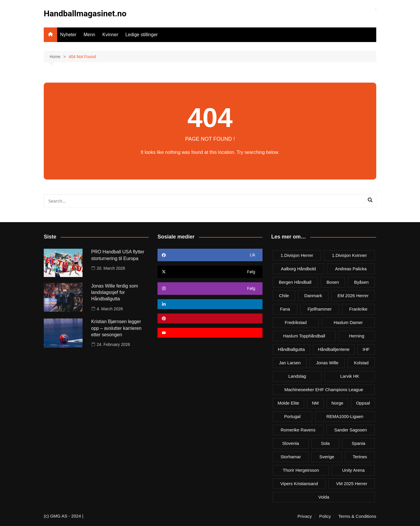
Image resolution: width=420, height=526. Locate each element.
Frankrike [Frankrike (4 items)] (358, 309)
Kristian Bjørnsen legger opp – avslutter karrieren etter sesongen (117, 328)
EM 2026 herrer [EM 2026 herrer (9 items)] (353, 296)
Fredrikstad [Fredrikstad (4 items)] (296, 322)
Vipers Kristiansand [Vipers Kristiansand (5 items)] (299, 484)
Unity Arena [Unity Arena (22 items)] (353, 470)
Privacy (305, 516)
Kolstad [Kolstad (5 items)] (361, 363)
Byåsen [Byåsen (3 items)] (361, 282)
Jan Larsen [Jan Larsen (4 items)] (290, 363)
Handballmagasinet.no (85, 14)
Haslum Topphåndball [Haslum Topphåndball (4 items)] (304, 336)
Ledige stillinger (142, 35)
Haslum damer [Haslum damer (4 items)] (348, 322)
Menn (89, 35)
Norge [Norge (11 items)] (337, 403)
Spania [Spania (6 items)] (359, 443)
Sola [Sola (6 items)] (325, 443)
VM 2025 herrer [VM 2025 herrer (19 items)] (352, 484)
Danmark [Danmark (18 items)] (313, 296)
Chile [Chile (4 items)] (284, 296)
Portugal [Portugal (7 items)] (292, 416)
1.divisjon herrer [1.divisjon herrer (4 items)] (297, 255)
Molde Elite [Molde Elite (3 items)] (288, 403)
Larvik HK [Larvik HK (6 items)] (350, 376)
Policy (325, 516)
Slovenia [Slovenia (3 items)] (291, 443)
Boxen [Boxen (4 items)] (333, 282)
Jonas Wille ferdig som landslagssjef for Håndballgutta (115, 292)
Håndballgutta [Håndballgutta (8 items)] (291, 349)
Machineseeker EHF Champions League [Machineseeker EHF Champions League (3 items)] (324, 390)
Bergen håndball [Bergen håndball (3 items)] (295, 282)
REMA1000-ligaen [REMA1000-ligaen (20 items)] (345, 416)
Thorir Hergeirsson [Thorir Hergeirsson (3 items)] (301, 470)
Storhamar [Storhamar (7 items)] (291, 457)
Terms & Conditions (357, 516)
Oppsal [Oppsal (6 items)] (363, 403)
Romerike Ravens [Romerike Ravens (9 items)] (298, 430)
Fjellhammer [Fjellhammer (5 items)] (320, 309)
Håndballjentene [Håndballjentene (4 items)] (334, 349)
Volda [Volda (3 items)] (324, 497)
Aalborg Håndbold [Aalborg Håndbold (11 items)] (298, 269)
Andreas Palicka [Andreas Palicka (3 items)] (351, 269)
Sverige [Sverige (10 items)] (327, 457)
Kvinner (110, 35)
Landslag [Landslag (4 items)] (297, 376)
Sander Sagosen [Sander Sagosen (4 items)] (351, 430)
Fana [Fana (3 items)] (285, 309)
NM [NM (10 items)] (315, 403)
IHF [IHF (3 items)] (366, 349)
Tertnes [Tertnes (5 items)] (360, 457)
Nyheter (68, 35)
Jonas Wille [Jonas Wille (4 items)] (327, 363)
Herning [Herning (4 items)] (357, 336)
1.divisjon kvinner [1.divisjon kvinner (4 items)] (349, 255)
